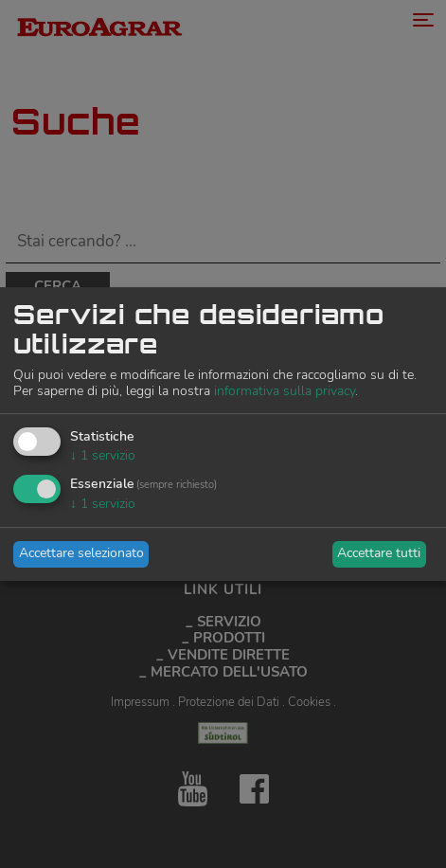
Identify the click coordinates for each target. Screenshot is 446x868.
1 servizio (103, 455)
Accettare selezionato (81, 553)
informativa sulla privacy (285, 391)
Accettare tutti (379, 553)
